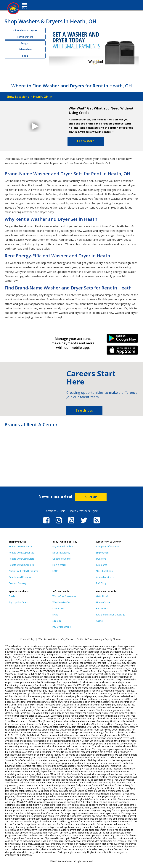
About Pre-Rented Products (23, 571)
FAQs (55, 571)
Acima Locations (105, 577)
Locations (50, 511)
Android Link (122, 340)
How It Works (59, 565)
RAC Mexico (102, 609)
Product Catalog (17, 583)
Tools (25, 56)
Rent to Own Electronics (21, 565)
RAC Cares (102, 565)
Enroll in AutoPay (61, 553)
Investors (101, 559)
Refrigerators (25, 37)
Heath (72, 511)
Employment (103, 553)
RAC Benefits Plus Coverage (111, 615)
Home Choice (103, 602)
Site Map (57, 621)
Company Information (108, 547)
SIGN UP (91, 497)
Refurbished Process (20, 577)
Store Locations (104, 571)
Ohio (63, 511)
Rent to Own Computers (22, 559)
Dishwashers (25, 49)
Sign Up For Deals (18, 602)
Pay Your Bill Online (63, 547)
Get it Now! (102, 596)
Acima (99, 621)
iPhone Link (122, 351)
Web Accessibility (48, 639)
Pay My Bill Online (62, 627)
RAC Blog (101, 583)
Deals (12, 596)
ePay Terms (67, 639)
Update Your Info (62, 559)
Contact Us (58, 609)
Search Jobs (84, 410)
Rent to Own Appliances (21, 553)
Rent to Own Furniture (20, 547)
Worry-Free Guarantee (64, 596)
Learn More (86, 141)
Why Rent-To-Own (62, 602)
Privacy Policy (28, 639)
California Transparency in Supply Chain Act (100, 639)
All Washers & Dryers (25, 30)
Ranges (25, 43)
